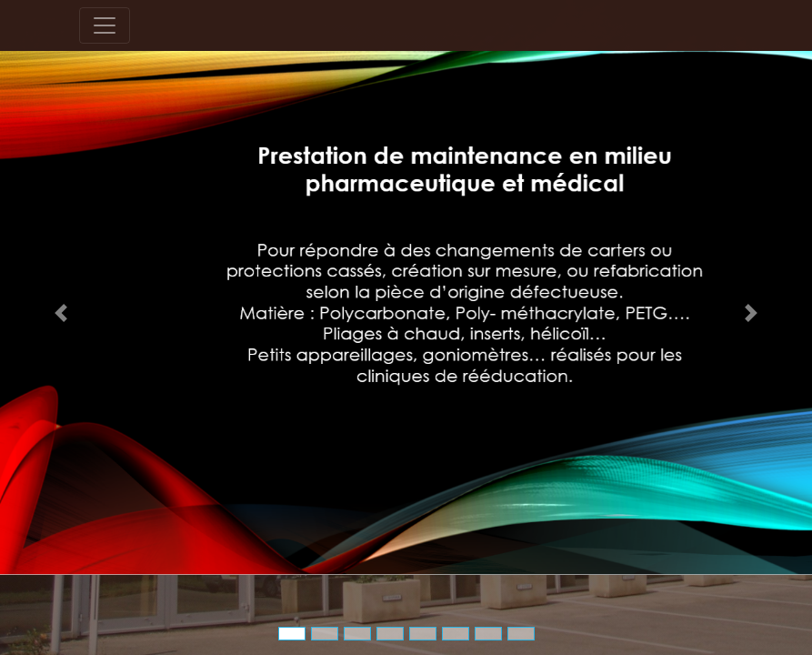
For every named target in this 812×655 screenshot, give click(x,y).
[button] (61, 313)
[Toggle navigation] (105, 25)
